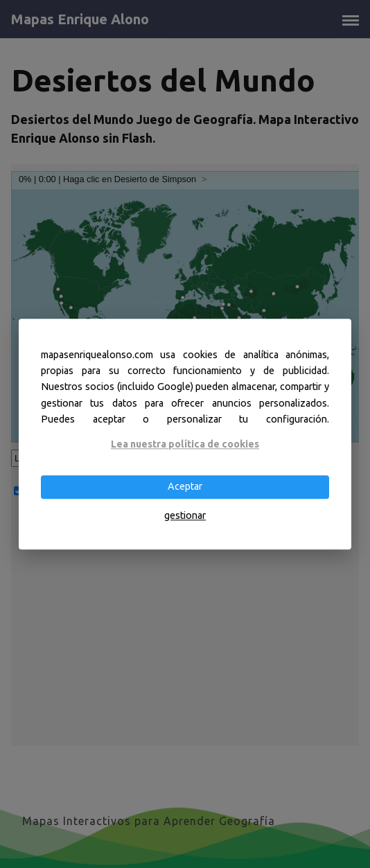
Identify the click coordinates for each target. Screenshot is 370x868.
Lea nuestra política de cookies (185, 444)
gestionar (185, 515)
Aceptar (185, 487)
